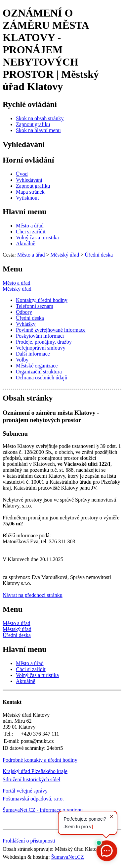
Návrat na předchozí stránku (33, 595)
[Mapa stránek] (30, 192)
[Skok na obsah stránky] (40, 118)
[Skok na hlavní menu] (38, 130)
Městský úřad (17, 289)
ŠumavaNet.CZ (68, 857)
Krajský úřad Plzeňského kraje (35, 771)
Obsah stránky (28, 398)
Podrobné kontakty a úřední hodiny (40, 760)
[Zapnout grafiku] (33, 124)
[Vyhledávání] (29, 180)
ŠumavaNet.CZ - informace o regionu (43, 810)
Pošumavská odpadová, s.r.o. (33, 799)
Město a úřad (17, 283)
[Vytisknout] (27, 198)
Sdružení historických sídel (31, 779)
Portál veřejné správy (25, 791)
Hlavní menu (25, 212)
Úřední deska (17, 635)
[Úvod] (22, 174)
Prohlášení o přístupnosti (29, 841)
